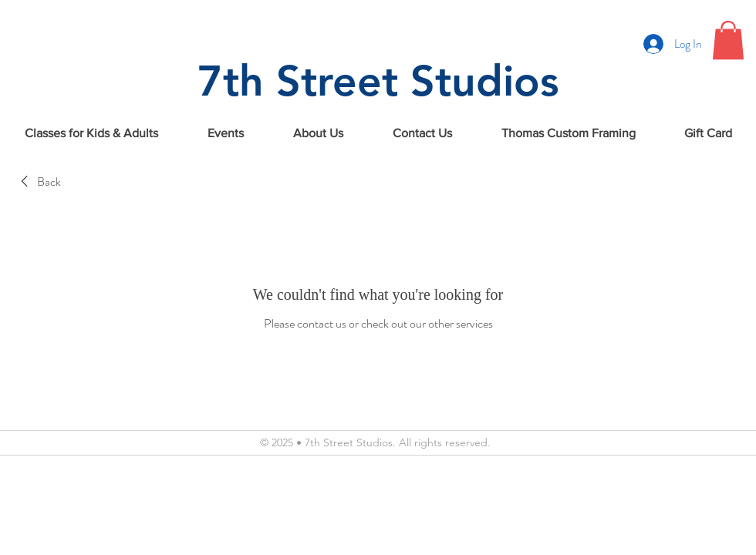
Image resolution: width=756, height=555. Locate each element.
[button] (728, 40)
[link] (38, 182)
